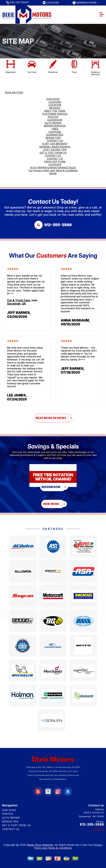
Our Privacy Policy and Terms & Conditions (53, 170)
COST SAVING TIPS (55, 150)
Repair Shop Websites (40, 845)
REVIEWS (55, 108)
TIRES (55, 129)
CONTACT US (55, 141)
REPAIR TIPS (53, 138)
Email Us (99, 830)
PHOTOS (53, 117)
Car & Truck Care (19, 300)
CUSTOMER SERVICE (55, 114)
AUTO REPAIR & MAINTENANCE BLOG (53, 168)
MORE (53, 174)
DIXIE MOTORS (14, 93)
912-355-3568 (45, 767)
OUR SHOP (53, 99)
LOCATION (55, 105)
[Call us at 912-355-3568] (53, 225)
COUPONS (55, 102)
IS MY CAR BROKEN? (55, 144)
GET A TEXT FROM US (53, 153)
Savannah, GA (16, 304)
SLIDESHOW (55, 120)
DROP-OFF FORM (55, 162)
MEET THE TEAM (55, 111)
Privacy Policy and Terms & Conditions (68, 846)
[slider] (13, 269)
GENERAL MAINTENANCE (55, 147)
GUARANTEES (55, 135)
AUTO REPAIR (53, 123)
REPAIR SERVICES (55, 126)
